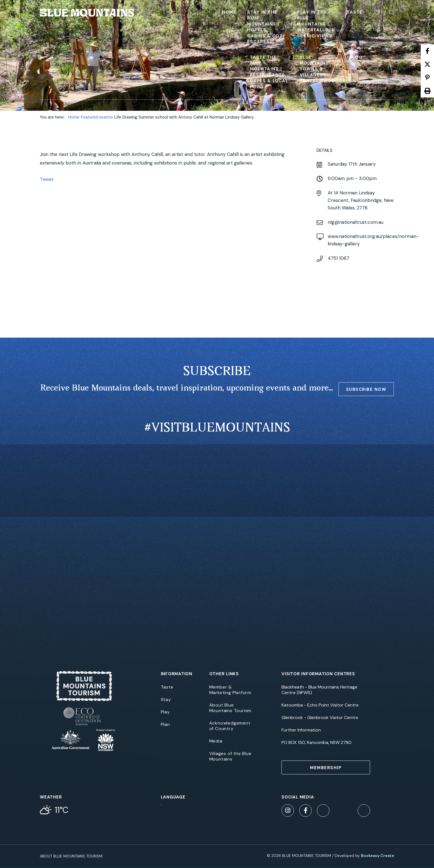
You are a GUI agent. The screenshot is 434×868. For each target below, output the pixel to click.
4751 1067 (339, 258)
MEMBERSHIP (326, 768)
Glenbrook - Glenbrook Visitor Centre (320, 718)
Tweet (47, 179)
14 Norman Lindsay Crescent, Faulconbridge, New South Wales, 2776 (361, 200)
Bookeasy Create (378, 856)
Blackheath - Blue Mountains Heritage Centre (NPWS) (319, 690)
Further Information (301, 730)
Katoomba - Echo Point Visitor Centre (320, 705)
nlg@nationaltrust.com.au (356, 222)
